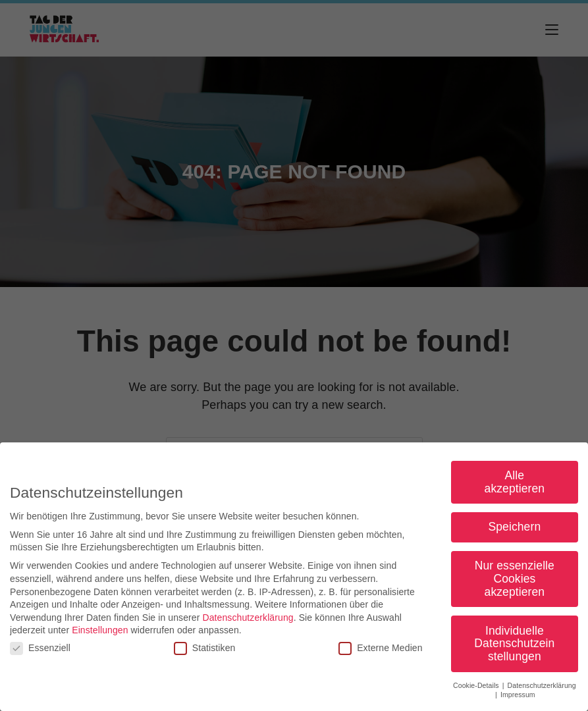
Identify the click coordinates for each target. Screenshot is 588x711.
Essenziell (40, 650)
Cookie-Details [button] (477, 687)
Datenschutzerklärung (248, 619)
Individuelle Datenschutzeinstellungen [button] (514, 645)
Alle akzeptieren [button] (515, 484)
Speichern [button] (515, 529)
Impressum (518, 697)
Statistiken (205, 650)
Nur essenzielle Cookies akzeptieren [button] (515, 581)
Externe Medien (380, 650)
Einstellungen (100, 633)
